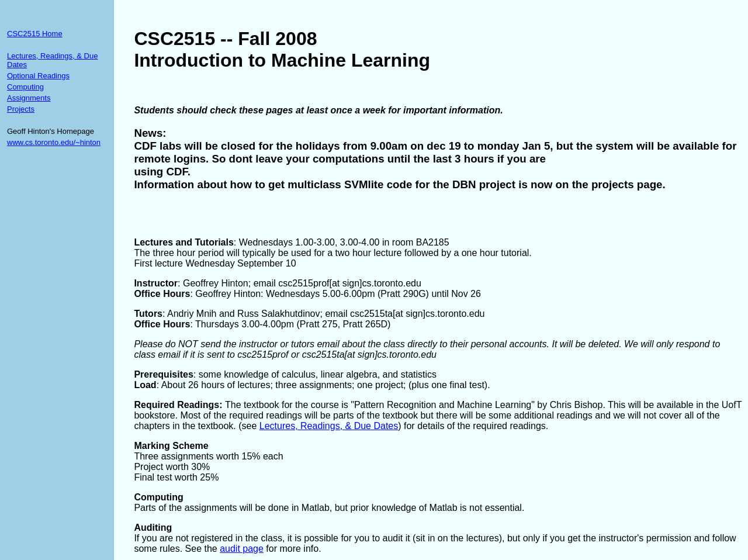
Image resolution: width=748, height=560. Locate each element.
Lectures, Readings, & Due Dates (329, 426)
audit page (242, 549)
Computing (25, 87)
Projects (21, 109)
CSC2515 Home (35, 34)
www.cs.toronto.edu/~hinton (54, 142)
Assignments (29, 98)
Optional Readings (38, 76)
